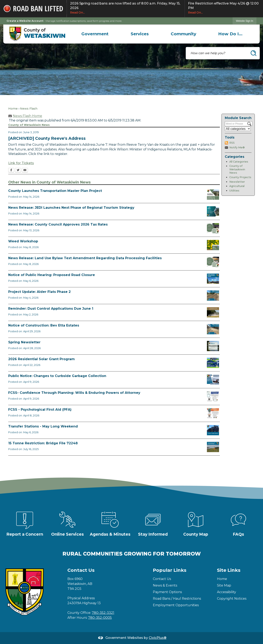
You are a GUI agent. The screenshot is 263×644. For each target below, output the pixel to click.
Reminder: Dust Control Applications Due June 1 (51, 309)
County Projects (240, 177)
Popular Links (170, 570)
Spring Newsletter (24, 342)
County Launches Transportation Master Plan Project (55, 191)
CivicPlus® (158, 638)
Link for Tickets (21, 163)
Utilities (234, 191)
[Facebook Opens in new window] (11, 171)
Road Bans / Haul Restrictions (177, 599)
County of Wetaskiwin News (237, 169)
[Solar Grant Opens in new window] (213, 363)
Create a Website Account (25, 21)
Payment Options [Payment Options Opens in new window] (167, 592)
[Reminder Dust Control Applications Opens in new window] (213, 312)
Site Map (224, 585)
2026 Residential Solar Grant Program (42, 359)
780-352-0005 (100, 618)
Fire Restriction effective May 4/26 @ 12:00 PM (224, 8)
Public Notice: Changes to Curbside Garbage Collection (57, 376)
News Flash (29, 109)
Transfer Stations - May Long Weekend (43, 426)
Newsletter (237, 182)
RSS (232, 143)
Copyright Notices (232, 599)
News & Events (165, 585)
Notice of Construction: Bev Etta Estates (44, 325)
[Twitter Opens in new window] (18, 171)
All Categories (239, 162)
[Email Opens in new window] (25, 171)
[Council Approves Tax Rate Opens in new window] (213, 228)
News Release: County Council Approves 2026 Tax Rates (58, 224)
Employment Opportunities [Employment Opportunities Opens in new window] (176, 605)
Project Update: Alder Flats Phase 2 (39, 292)
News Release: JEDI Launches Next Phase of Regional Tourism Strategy (71, 208)
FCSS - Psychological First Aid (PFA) (40, 410)
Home (13, 109)
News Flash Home (27, 116)
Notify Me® (237, 147)
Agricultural (237, 186)
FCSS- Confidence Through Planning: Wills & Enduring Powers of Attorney (74, 393)
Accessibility (227, 592)
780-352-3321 (103, 613)
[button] (254, 53)
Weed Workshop (23, 241)
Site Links (229, 570)
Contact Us (162, 579)
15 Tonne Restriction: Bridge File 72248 (43, 443)
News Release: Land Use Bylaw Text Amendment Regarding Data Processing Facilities (85, 258)
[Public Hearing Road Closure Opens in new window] (213, 279)
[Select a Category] (238, 129)
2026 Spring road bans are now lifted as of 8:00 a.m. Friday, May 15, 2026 (126, 8)
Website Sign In (245, 21)
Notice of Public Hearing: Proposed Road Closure (52, 275)
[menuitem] (95, 34)
